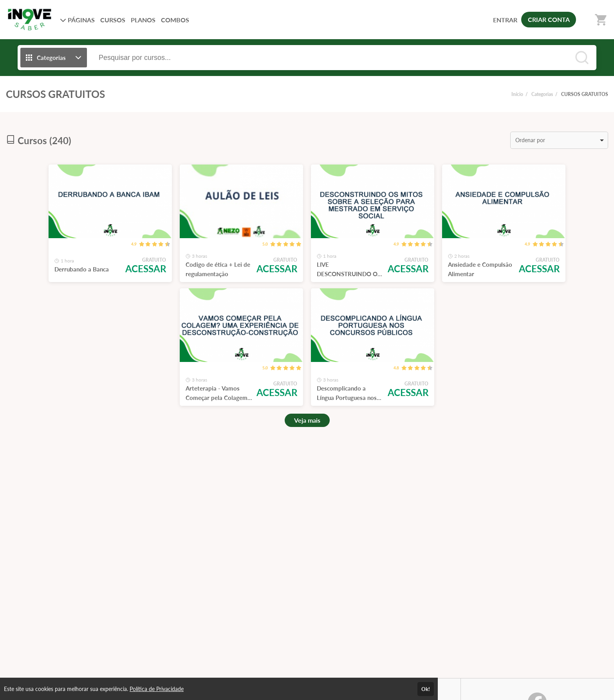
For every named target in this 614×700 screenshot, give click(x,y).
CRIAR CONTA (549, 19)
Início (517, 94)
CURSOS (113, 20)
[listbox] (559, 140)
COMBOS (175, 20)
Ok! (426, 689)
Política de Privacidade (157, 689)
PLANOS (143, 20)
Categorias (542, 94)
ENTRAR (505, 20)
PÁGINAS (77, 20)
